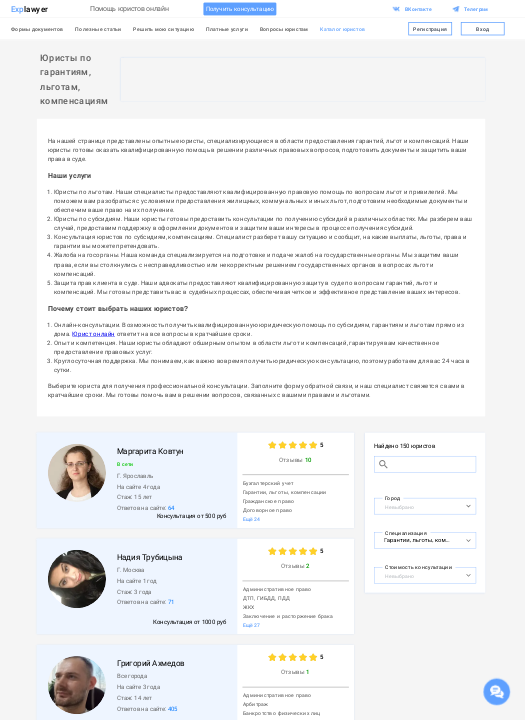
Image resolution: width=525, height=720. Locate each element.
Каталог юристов (343, 28)
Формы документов (37, 28)
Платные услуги (227, 28)
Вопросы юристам (284, 28)
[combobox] (421, 505)
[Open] (468, 506)
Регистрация (430, 29)
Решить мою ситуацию (163, 28)
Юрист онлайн (93, 333)
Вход (483, 29)
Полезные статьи (98, 28)
